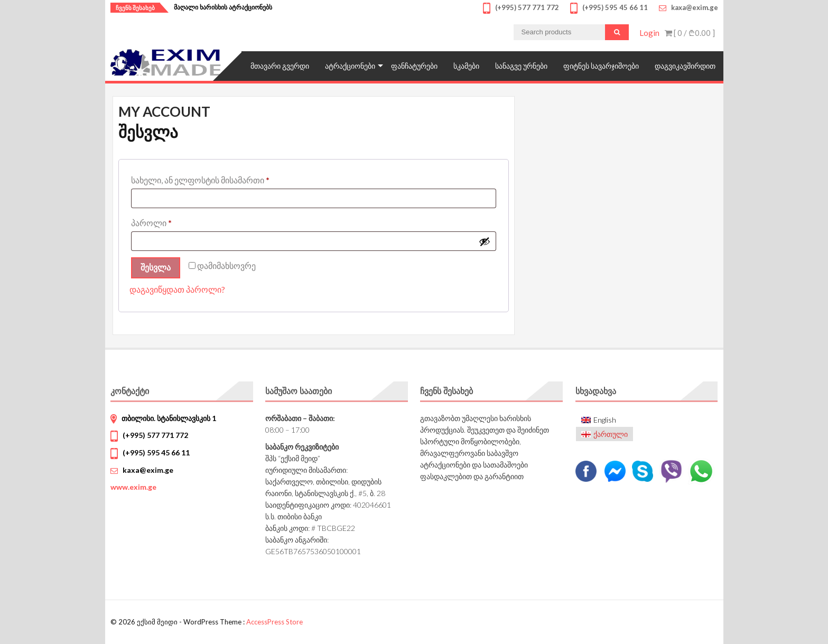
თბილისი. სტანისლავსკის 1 (169, 418)
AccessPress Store (275, 622)
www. (133, 487)
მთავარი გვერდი (280, 66)
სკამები (466, 66)
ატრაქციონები (350, 66)
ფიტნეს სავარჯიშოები (601, 66)
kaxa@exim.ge (148, 470)
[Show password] (485, 241)
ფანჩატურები (414, 66)
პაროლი (182, 221)
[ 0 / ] (690, 33)
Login (649, 33)
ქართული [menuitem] (611, 434)
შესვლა (156, 268)
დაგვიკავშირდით (685, 66)
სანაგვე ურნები (521, 66)
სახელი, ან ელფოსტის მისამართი (231, 178)
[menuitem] (605, 420)
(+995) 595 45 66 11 (156, 452)
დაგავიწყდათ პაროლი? (177, 289)
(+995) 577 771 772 (155, 435)
